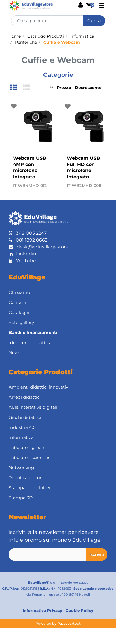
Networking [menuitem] (21, 467)
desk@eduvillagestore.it (41, 247)
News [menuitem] (15, 353)
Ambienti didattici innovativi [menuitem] (39, 387)
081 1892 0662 (28, 240)
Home (15, 36)
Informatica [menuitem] (21, 437)
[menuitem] (58, 333)
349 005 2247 (28, 233)
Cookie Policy (79, 610)
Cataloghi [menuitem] (19, 312)
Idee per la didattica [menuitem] (30, 343)
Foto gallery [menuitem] (21, 322)
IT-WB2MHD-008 (84, 186)
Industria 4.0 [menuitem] (22, 427)
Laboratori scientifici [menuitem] (30, 457)
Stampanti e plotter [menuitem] (30, 488)
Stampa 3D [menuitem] (21, 498)
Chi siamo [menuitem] (19, 292)
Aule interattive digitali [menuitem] (33, 407)
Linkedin (22, 254)
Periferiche (26, 42)
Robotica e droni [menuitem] (26, 478)
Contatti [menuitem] (17, 302)
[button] (94, 21)
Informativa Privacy (42, 610)
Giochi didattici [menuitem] (25, 417)
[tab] (17, 88)
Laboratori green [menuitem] (26, 447)
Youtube (22, 261)
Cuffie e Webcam (62, 42)
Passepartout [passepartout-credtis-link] (69, 623)
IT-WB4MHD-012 (30, 186)
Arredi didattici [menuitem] (25, 397)
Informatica (82, 36)
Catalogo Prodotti (46, 36)
